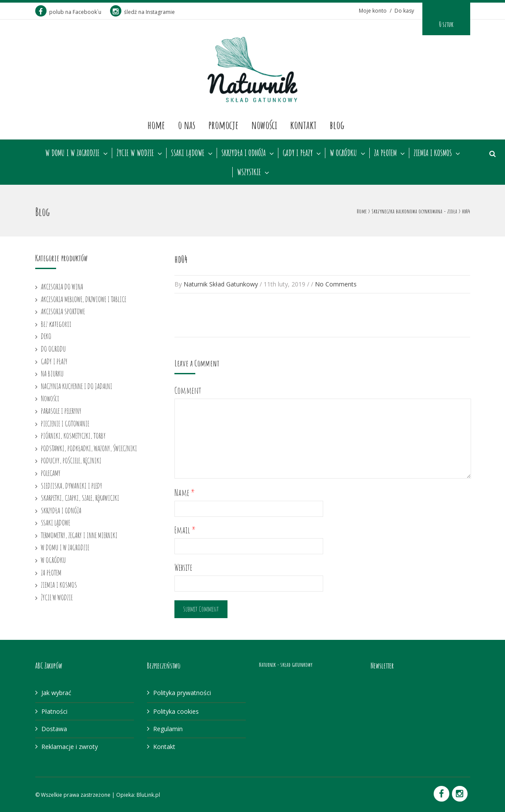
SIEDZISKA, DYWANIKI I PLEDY (72, 486)
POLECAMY (51, 473)
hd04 (181, 259)
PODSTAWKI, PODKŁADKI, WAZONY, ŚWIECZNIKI (89, 448)
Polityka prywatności (182, 693)
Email (185, 530)
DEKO (46, 336)
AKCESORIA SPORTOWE (63, 311)
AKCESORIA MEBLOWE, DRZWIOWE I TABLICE (84, 299)
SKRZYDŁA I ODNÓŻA (244, 153)
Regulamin (168, 729)
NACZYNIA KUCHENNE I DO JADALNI (77, 386)
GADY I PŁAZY (298, 153)
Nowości (264, 125)
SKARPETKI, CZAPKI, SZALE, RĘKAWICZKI (80, 498)
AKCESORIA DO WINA (62, 286)
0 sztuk (446, 24)
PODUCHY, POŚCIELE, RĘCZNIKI (71, 460)
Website (183, 567)
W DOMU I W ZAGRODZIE (72, 153)
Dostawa (54, 729)
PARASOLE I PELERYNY (61, 411)
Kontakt (303, 125)
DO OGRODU (53, 349)
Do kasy (404, 11)
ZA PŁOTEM (385, 153)
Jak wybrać (56, 693)
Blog (337, 125)
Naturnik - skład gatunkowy (286, 664)
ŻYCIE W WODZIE (135, 153)
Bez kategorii (56, 324)
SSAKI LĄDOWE (188, 153)
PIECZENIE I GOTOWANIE (65, 423)
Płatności (54, 711)
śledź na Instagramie (142, 12)
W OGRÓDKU (343, 153)
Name (185, 493)
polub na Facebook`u (68, 12)
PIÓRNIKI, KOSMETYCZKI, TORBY (73, 436)
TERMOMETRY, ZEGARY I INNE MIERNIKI (79, 535)
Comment (188, 391)
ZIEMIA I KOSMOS (433, 153)
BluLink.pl (148, 795)
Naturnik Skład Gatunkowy (221, 284)
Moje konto (373, 11)
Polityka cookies (176, 711)
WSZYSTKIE (249, 172)
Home (156, 125)
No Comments (336, 284)
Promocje (223, 125)
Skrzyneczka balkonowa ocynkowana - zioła (414, 211)
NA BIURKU (52, 373)
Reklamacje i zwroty (70, 747)
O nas (187, 125)
